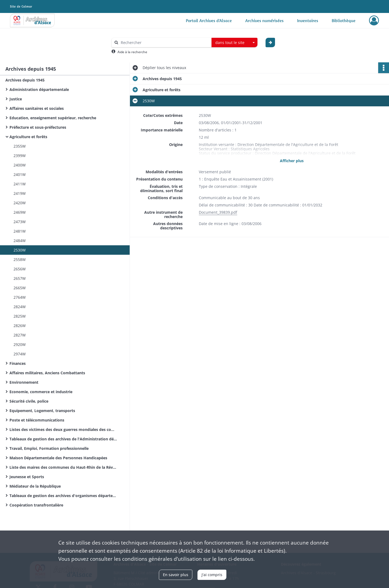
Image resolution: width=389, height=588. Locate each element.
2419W (20, 193)
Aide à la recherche (132, 52)
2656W (20, 269)
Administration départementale (39, 89)
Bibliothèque (344, 21)
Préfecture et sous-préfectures (38, 127)
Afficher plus (292, 161)
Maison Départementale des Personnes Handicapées (58, 458)
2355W (20, 146)
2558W (20, 259)
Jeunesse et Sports (27, 477)
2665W (20, 288)
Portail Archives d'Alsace (209, 21)
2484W (20, 241)
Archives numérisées (264, 21)
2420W (20, 203)
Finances (18, 363)
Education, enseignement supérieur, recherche (53, 118)
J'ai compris (212, 575)
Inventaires (308, 21)
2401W (20, 174)
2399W (20, 156)
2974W (20, 354)
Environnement (24, 382)
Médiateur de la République (35, 486)
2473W (20, 222)
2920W (20, 344)
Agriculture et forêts (28, 137)
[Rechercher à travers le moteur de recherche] (164, 43)
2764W (20, 297)
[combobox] (234, 43)
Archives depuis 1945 (25, 80)
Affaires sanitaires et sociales (37, 108)
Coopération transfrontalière (36, 505)
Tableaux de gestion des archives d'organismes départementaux (63, 496)
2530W (20, 250)
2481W (20, 231)
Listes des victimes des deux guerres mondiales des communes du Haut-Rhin (63, 429)
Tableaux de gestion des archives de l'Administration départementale (63, 439)
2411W (20, 184)
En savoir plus (176, 575)
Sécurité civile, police (29, 401)
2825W (20, 316)
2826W (20, 326)
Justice (16, 99)
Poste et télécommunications (37, 420)
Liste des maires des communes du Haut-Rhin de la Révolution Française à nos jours (63, 467)
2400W (20, 165)
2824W (20, 307)
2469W (20, 212)
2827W (20, 335)
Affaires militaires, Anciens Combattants (47, 373)
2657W (20, 278)
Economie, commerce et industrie (41, 392)
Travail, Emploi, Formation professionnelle (49, 448)
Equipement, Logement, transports (42, 411)
